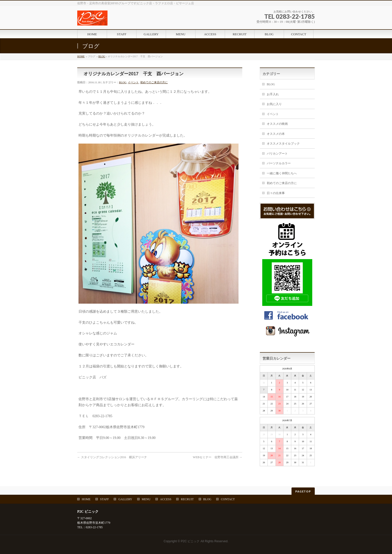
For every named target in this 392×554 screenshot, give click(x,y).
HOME (81, 56)
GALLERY (125, 499)
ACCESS (166, 499)
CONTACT (228, 499)
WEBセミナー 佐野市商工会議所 (217, 457)
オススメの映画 (277, 124)
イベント (133, 82)
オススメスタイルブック (283, 144)
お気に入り (274, 104)
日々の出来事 (276, 193)
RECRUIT (187, 499)
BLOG (102, 56)
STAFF (104, 499)
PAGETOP (303, 491)
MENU (146, 499)
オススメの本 (276, 134)
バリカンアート (277, 154)
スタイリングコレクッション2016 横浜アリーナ (112, 457)
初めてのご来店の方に (154, 82)
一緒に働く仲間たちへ (282, 173)
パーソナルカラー (279, 163)
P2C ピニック (190, 541)
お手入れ (273, 94)
